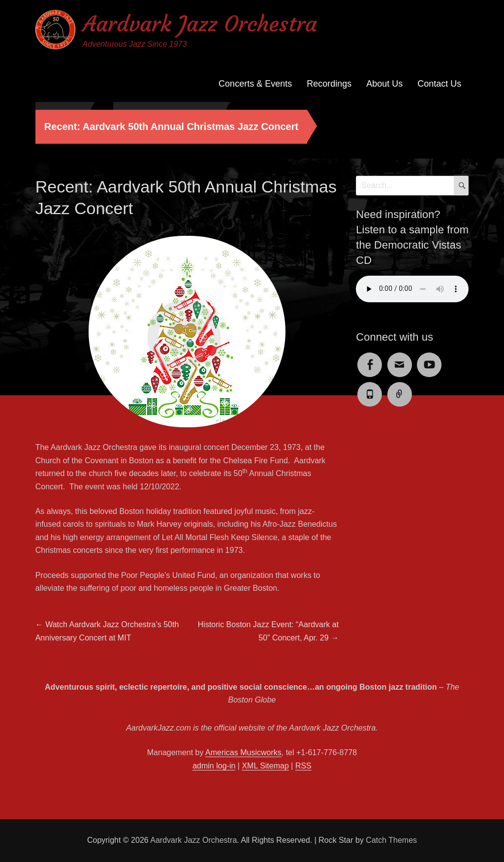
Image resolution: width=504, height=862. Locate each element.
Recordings (329, 84)
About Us (384, 84)
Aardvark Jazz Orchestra (200, 24)
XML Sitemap (265, 766)
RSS (303, 766)
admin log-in (214, 766)
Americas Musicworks (243, 752)
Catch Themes (391, 840)
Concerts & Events (255, 84)
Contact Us (439, 84)
